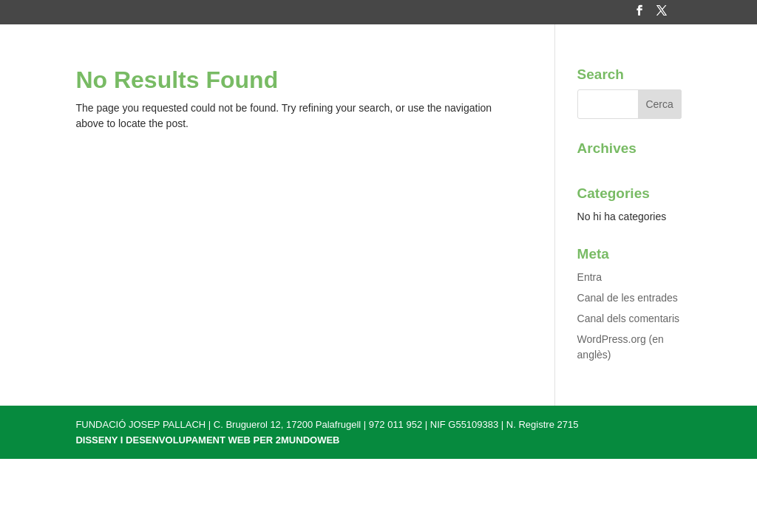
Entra (590, 277)
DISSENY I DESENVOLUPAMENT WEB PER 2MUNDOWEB (207, 440)
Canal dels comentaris (629, 318)
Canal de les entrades (628, 298)
